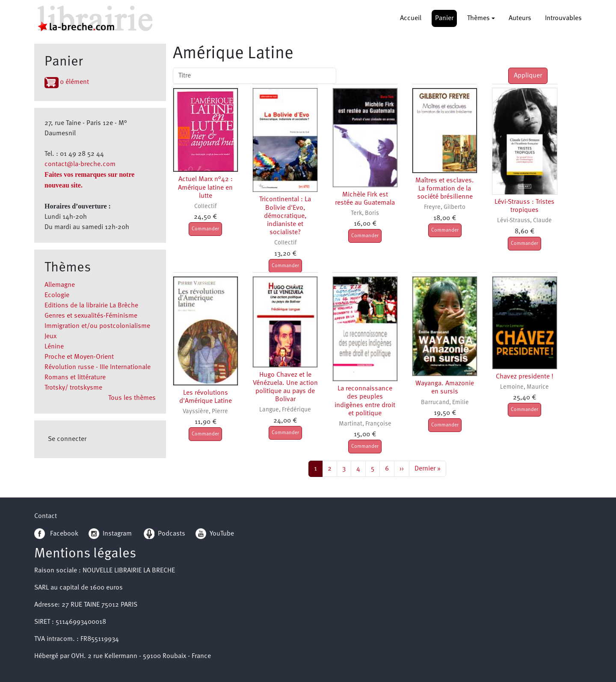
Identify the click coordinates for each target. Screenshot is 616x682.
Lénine (54, 347)
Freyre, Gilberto (445, 207)
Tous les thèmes (132, 398)
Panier (444, 18)
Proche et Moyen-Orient (79, 357)
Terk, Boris (365, 213)
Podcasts (164, 534)
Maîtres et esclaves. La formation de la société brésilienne (445, 189)
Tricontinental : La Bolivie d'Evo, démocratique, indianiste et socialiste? (285, 216)
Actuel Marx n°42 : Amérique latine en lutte (205, 188)
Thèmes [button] (478, 18)
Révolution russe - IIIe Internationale (98, 367)
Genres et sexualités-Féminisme (91, 316)
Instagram (110, 534)
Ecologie (57, 295)
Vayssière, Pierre (205, 412)
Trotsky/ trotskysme (73, 388)
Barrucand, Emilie (445, 403)
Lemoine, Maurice (524, 387)
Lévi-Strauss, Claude (524, 221)
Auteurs (520, 18)
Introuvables (563, 18)
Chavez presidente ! (525, 377)
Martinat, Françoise (365, 424)
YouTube (222, 534)
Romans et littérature (75, 378)
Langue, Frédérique (285, 410)
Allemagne (60, 285)
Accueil (411, 18)
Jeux (50, 337)
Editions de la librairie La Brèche (91, 306)
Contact (46, 516)
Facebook (56, 534)
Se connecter (67, 439)
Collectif (205, 207)
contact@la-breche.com (80, 164)
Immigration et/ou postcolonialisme (97, 326)
